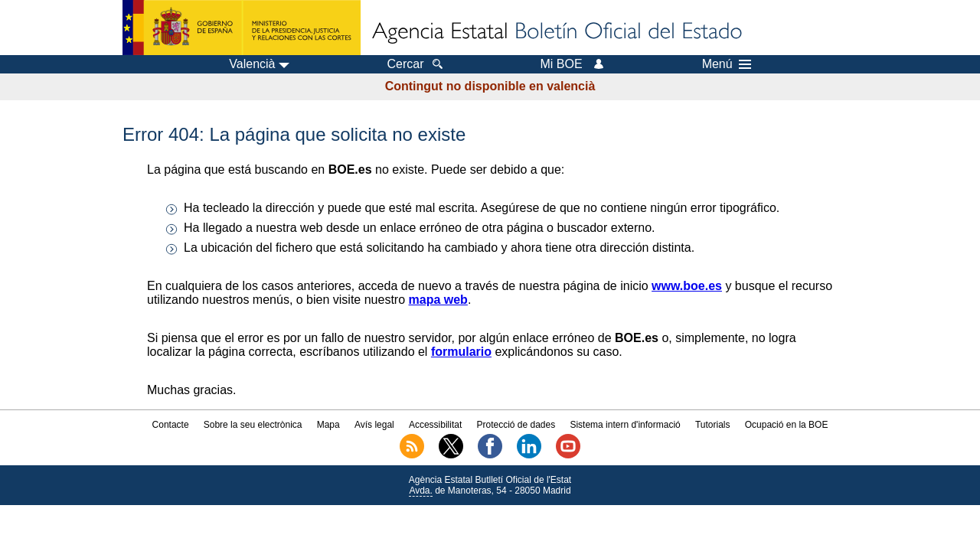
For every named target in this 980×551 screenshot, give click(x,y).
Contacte (171, 425)
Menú (727, 64)
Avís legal (374, 425)
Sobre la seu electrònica (253, 425)
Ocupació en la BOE (787, 425)
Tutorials (713, 425)
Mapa (328, 425)
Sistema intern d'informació (625, 425)
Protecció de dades (516, 425)
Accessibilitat (435, 425)
